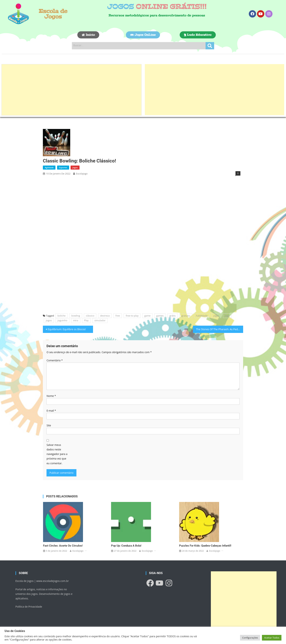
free (118, 316)
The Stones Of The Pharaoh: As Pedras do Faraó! (219, 329)
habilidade (202, 316)
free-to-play (132, 316)
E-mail (51, 411)
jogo (227, 316)
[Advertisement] (71, 90)
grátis (173, 316)
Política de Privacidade (29, 594)
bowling (76, 316)
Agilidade (49, 167)
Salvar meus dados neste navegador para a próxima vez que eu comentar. (57, 454)
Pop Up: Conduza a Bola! (126, 533)
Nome (51, 396)
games (160, 316)
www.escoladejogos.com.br (53, 568)
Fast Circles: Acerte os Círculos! (63, 533)
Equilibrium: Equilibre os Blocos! (67, 329)
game (147, 316)
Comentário (55, 360)
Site (49, 425)
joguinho (62, 320)
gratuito (186, 316)
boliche (61, 316)
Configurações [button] (250, 638)
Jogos (75, 167)
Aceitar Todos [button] (272, 638)
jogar (216, 316)
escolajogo (82, 174)
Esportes (63, 167)
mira (76, 320)
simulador (100, 320)
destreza (105, 316)
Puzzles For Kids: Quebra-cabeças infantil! (205, 533)
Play (86, 320)
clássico (90, 316)
